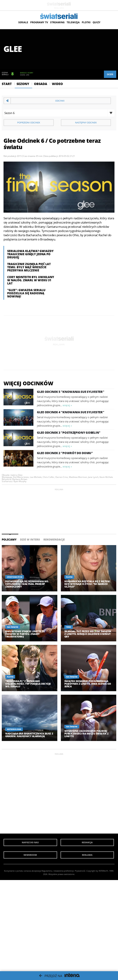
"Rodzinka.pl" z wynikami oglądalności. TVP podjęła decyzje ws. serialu (28, 684)
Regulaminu (47, 871)
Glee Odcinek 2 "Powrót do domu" (65, 453)
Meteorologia (14, 729)
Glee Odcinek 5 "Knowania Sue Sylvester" (71, 392)
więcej (66, 405)
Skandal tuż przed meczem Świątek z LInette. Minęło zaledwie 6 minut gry (88, 634)
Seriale (23, 22)
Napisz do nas (30, 842)
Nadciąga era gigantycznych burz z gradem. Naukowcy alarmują (29, 735)
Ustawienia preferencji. (64, 871)
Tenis (69, 627)
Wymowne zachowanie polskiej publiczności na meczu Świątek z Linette (87, 734)
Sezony (23, 84)
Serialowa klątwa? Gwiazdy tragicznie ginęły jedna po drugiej (30, 254)
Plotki (86, 22)
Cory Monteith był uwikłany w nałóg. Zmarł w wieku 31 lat (31, 280)
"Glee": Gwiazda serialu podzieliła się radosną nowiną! (26, 293)
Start (7, 84)
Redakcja (87, 842)
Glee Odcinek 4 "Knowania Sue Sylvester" (71, 412)
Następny (86, 122)
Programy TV (39, 22)
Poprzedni (29, 122)
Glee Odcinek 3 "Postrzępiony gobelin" (69, 433)
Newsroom (30, 855)
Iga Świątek (13, 627)
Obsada (41, 84)
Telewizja (73, 22)
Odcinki (60, 101)
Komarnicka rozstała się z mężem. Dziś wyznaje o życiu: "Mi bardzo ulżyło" (87, 584)
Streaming (57, 22)
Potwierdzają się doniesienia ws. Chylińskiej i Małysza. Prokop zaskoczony (27, 584)
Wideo (57, 84)
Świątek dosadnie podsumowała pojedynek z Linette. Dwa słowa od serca (88, 684)
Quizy (97, 22)
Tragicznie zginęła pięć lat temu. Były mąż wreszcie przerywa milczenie (29, 267)
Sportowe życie (15, 577)
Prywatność (80, 871)
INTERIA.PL (104, 871)
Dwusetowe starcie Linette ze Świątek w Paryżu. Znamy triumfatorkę (25, 634)
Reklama (87, 855)
